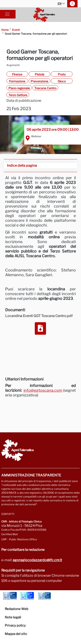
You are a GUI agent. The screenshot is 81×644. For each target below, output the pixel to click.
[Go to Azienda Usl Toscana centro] (27, 596)
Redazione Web (17, 609)
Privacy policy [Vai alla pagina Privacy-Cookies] (15, 626)
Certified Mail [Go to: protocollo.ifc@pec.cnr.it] (10, 534)
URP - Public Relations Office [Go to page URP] (19, 539)
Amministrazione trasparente (31, 475)
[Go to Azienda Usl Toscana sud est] (44, 596)
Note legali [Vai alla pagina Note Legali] (13, 617)
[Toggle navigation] (7, 14)
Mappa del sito (16, 634)
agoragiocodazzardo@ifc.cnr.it (37, 560)
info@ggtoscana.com (43, 390)
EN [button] (61, 4)
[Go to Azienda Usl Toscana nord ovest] (10, 596)
